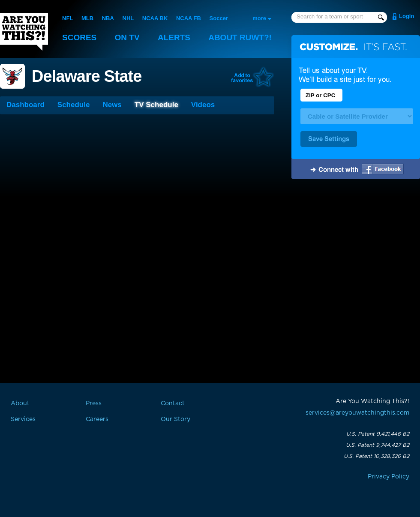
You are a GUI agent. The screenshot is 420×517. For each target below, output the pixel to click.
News (112, 105)
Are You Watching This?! (24, 32)
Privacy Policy (388, 477)
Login (406, 16)
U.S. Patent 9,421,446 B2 (378, 434)
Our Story (175, 419)
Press (94, 403)
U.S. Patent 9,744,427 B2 (378, 445)
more (259, 18)
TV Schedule (156, 105)
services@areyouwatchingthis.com (357, 413)
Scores (79, 37)
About (240, 37)
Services (23, 419)
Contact (173, 403)
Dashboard (25, 105)
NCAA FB (189, 18)
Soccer (219, 18)
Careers (97, 419)
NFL (67, 18)
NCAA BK (155, 18)
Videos (203, 105)
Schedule (74, 105)
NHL (128, 18)
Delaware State (87, 76)
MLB (87, 18)
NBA (108, 18)
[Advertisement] (356, 250)
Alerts (174, 37)
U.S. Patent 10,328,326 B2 (376, 456)
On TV (127, 37)
